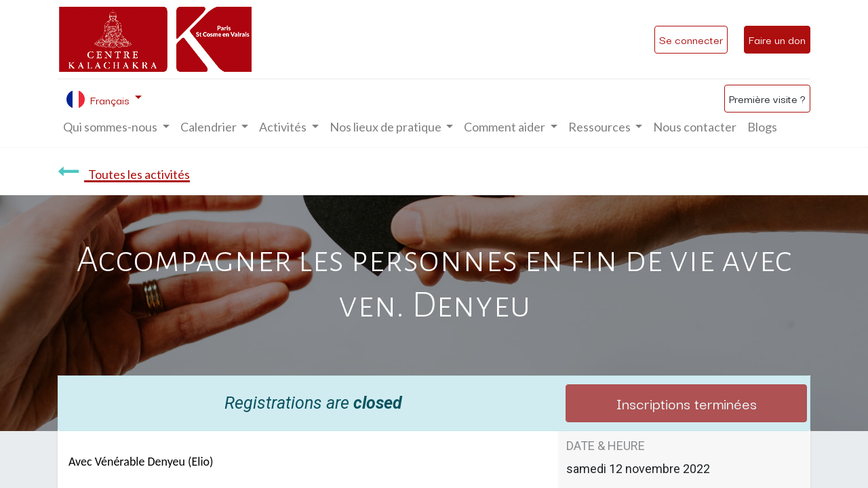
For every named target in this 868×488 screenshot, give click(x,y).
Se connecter (691, 39)
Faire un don (777, 39)
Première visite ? (767, 98)
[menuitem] (695, 127)
